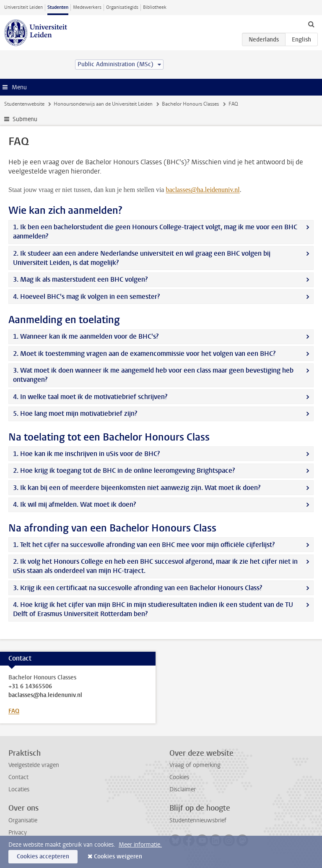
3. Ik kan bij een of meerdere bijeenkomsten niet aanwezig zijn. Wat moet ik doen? (137, 488)
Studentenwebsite (24, 104)
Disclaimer (183, 789)
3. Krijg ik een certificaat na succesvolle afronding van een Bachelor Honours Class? (138, 588)
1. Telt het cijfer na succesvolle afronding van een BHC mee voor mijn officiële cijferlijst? (144, 545)
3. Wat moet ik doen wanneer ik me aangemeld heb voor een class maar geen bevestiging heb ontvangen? (153, 375)
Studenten (58, 7)
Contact (18, 777)
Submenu (25, 119)
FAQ (14, 711)
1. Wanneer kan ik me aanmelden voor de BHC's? (86, 336)
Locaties (19, 789)
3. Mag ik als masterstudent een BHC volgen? (80, 279)
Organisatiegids (122, 7)
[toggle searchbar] (311, 24)
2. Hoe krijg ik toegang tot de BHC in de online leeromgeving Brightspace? (124, 470)
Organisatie (23, 820)
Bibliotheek (155, 7)
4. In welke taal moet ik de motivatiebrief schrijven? (90, 397)
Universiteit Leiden (23, 7)
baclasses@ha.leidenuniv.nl (45, 695)
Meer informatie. (140, 845)
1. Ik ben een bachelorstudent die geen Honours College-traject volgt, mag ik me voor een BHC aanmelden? (155, 232)
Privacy (18, 833)
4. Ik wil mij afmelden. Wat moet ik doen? (74, 504)
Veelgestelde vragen (34, 765)
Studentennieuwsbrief (198, 820)
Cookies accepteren (43, 856)
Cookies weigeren (118, 856)
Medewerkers (87, 7)
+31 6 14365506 (30, 687)
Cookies (179, 777)
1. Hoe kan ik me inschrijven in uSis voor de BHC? (86, 454)
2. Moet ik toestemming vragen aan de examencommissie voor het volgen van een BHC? (144, 354)
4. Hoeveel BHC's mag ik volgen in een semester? (86, 297)
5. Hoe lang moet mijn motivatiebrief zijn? (75, 413)
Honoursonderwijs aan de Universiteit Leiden (103, 104)
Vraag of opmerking (195, 765)
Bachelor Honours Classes (190, 104)
